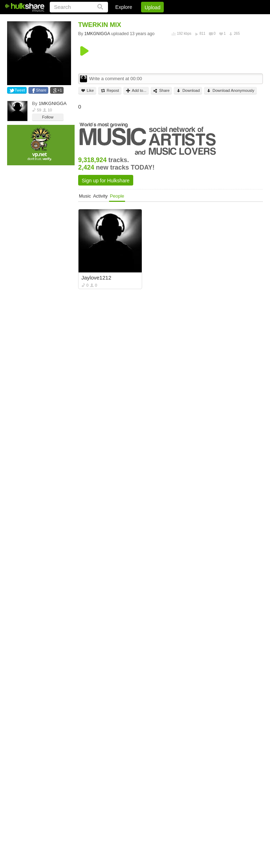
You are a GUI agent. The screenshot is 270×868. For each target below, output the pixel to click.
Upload (152, 7)
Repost (110, 91)
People (117, 196)
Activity (100, 196)
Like (87, 91)
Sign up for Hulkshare (106, 181)
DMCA (190, 20)
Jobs (167, 20)
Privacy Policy (223, 20)
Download (188, 91)
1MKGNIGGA (53, 103)
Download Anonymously (230, 91)
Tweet (20, 90)
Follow (48, 117)
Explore (124, 7)
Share (41, 90)
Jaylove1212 (96, 278)
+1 (60, 90)
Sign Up (142, 20)
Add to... (136, 91)
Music (85, 196)
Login (116, 20)
